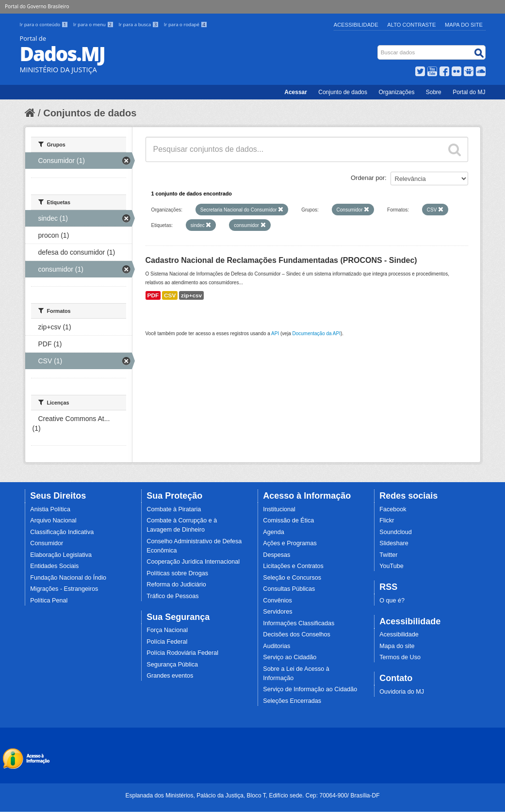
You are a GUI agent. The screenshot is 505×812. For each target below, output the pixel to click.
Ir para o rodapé (186, 24)
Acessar (296, 92)
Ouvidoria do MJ (402, 692)
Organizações (396, 92)
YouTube (391, 566)
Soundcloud (396, 532)
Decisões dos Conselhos (297, 634)
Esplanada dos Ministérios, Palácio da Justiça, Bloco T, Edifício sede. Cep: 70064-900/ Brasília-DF (252, 796)
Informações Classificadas (299, 623)
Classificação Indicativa (62, 532)
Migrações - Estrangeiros (64, 589)
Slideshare (394, 543)
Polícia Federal (167, 642)
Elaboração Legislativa (61, 555)
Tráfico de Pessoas (172, 596)
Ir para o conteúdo (45, 24)
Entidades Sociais (54, 566)
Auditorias (277, 646)
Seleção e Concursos (292, 578)
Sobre (434, 92)
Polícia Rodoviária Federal (182, 653)
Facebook (393, 509)
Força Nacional (167, 630)
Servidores (277, 612)
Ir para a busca (139, 24)
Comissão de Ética (288, 520)
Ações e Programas (290, 543)
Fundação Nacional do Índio (68, 578)
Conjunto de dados (343, 92)
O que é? (392, 601)
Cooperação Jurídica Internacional (193, 562)
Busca (378, 47)
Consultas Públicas (289, 589)
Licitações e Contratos (293, 566)
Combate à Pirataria (174, 509)
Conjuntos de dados (90, 113)
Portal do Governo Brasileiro (37, 6)
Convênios (277, 601)
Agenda (273, 532)
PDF (153, 295)
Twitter (388, 555)
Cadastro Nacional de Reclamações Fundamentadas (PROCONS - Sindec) (281, 260)
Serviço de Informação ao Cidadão (310, 689)
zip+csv (191, 295)
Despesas (277, 555)
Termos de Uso (400, 657)
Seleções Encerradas (292, 701)
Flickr (387, 520)
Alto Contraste (411, 25)
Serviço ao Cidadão (290, 657)
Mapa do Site (464, 25)
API (275, 333)
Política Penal (49, 601)
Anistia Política (50, 509)
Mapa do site (397, 646)
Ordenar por (368, 178)
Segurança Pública (172, 665)
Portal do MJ (469, 92)
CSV (170, 295)
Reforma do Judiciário (176, 585)
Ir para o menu (94, 24)
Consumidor (47, 543)
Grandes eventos (170, 676)
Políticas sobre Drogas (177, 573)
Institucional (279, 509)
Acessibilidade (356, 25)
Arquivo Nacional (53, 520)
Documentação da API (316, 333)
